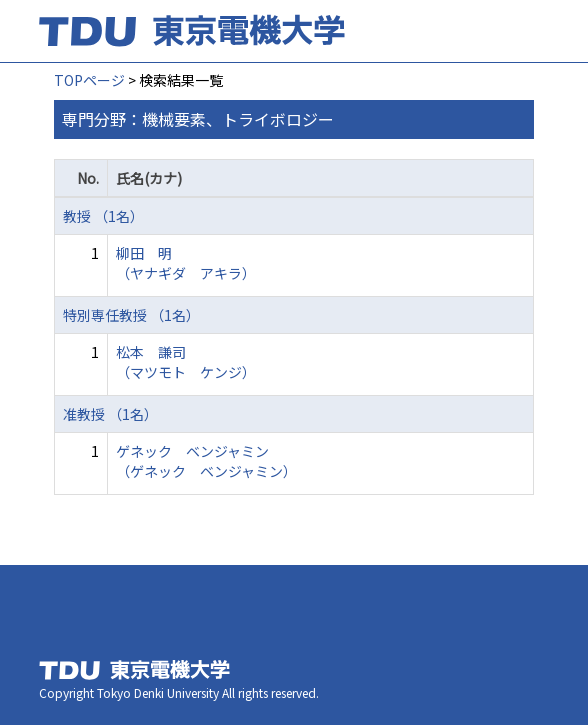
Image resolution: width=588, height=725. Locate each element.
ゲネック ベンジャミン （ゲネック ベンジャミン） (206, 461)
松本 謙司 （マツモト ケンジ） (186, 362)
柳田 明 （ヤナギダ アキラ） (186, 263)
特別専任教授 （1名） (131, 315)
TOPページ (89, 80)
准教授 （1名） (110, 414)
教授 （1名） (103, 216)
